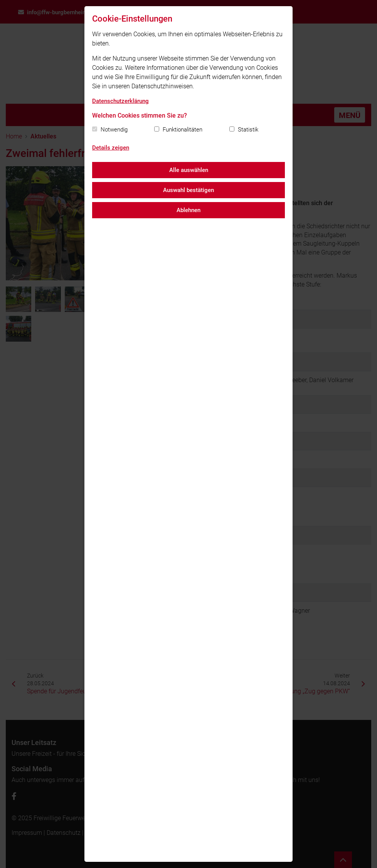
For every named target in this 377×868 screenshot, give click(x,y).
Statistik (248, 130)
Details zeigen (111, 148)
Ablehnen (188, 210)
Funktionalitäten (183, 130)
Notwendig (114, 130)
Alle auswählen (189, 170)
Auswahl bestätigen (188, 190)
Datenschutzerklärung (120, 101)
